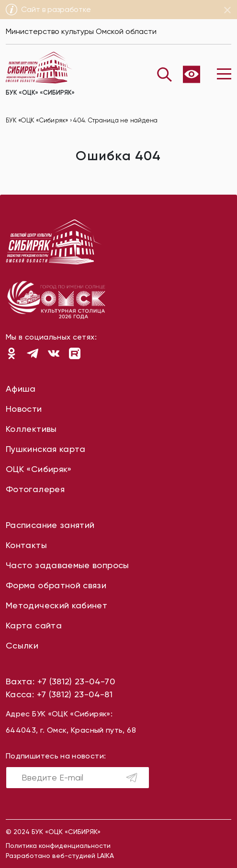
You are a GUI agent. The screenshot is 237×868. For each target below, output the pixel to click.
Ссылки (22, 645)
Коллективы (31, 429)
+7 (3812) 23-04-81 (75, 694)
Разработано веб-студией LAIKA (60, 856)
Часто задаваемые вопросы (68, 565)
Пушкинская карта (46, 449)
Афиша (21, 389)
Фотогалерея (35, 489)
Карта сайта (34, 625)
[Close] (227, 10)
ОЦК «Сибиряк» (39, 469)
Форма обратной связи (56, 585)
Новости (24, 409)
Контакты (26, 545)
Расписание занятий (50, 525)
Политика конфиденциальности (58, 846)
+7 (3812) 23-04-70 (76, 681)
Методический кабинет (56, 605)
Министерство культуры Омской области (81, 31)
